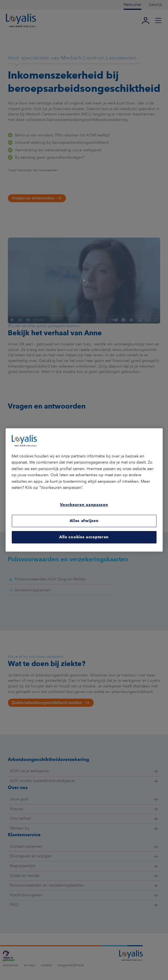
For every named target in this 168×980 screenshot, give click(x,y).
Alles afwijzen (84, 521)
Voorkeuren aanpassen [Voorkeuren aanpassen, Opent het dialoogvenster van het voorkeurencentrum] (84, 505)
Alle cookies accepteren (84, 537)
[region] (84, 490)
